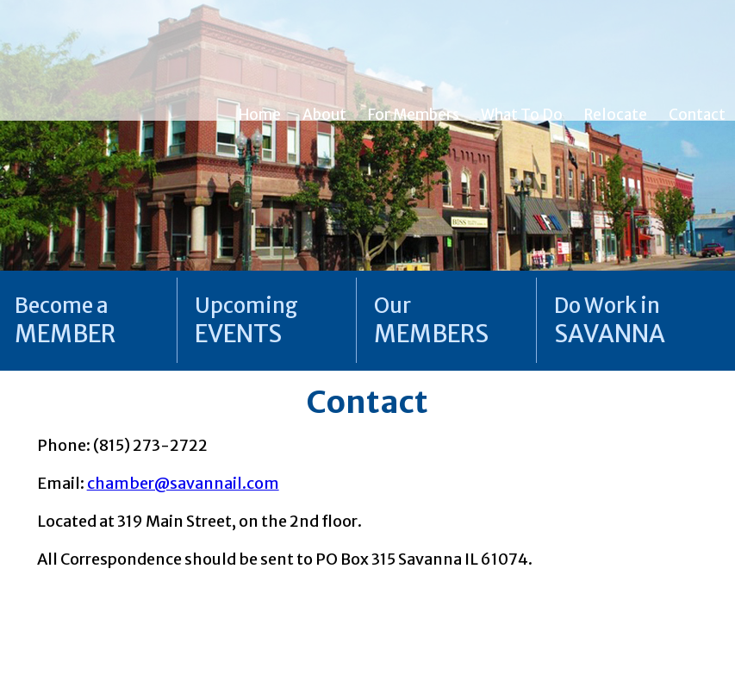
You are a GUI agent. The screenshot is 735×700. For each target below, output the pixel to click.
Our (431, 320)
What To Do (522, 115)
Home (260, 115)
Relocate (616, 115)
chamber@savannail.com (183, 483)
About (324, 115)
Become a (65, 320)
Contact (697, 115)
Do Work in (610, 320)
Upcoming (246, 320)
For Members (414, 115)
